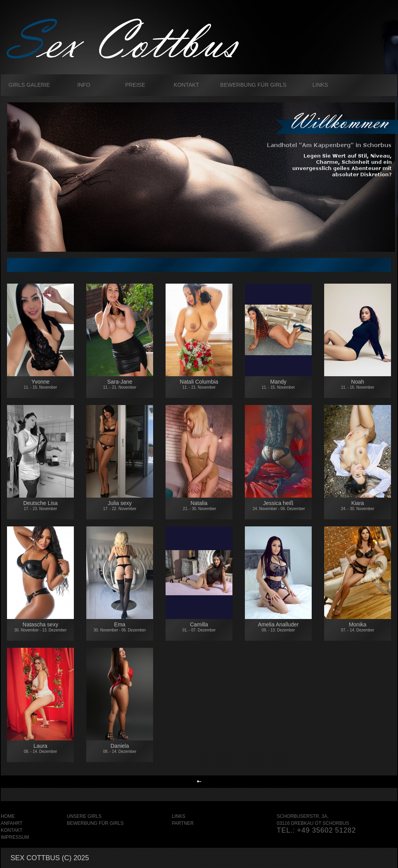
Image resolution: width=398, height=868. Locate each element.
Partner (183, 823)
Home (8, 816)
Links (320, 85)
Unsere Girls (84, 816)
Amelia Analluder (278, 627)
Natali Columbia (199, 384)
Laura (40, 748)
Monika (358, 627)
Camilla (199, 627)
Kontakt (186, 85)
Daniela (120, 748)
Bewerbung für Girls (253, 85)
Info (84, 85)
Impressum (15, 837)
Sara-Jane (120, 384)
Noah (358, 388)
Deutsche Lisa (40, 509)
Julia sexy (120, 505)
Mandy (278, 384)
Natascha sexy (40, 628)
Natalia (199, 505)
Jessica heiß (278, 505)
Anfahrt (12, 823)
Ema (120, 627)
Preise (135, 85)
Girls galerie (29, 85)
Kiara (358, 505)
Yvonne (40, 384)
